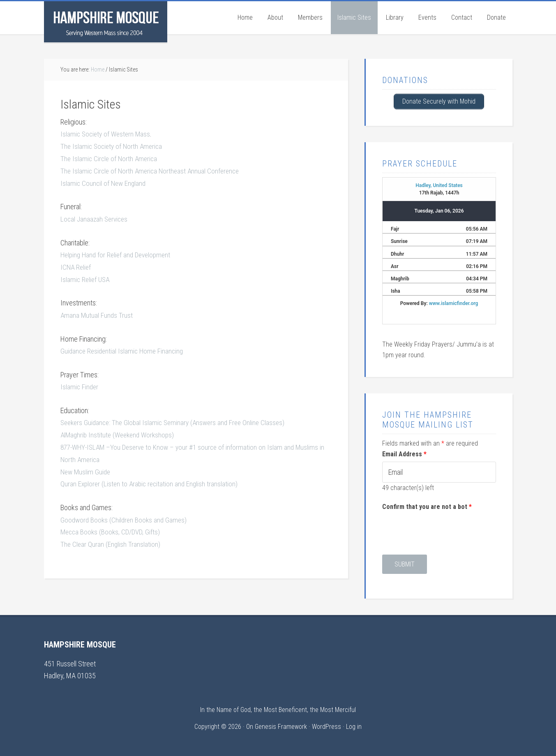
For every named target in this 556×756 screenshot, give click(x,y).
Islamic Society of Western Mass (107, 134)
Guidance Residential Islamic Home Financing (124, 348)
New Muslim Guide (87, 468)
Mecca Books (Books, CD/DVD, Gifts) (112, 527)
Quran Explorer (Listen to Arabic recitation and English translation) (151, 480)
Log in (354, 726)
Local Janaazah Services (96, 218)
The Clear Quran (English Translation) (111, 539)
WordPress (326, 726)
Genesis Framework (281, 726)
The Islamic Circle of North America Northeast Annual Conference (153, 170)
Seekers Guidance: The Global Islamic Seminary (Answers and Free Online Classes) (177, 420)
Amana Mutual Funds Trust (97, 313)
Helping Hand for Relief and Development (118, 253)
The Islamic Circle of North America (110, 158)
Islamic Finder (80, 384)
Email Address (404, 453)
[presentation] (445, 529)
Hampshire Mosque (106, 22)
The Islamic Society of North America (113, 146)
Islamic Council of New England (104, 182)
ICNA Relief (76, 265)
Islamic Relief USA (86, 277)
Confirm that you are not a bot (427, 506)
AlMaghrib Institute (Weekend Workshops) (120, 431)
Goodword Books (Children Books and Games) (125, 515)
